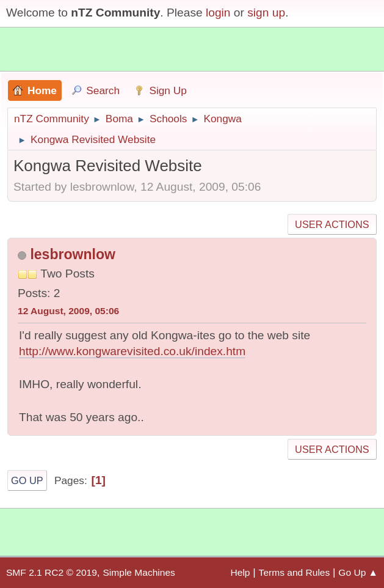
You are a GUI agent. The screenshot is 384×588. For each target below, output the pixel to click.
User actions (332, 224)
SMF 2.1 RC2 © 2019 (52, 572)
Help (241, 572)
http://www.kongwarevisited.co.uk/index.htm (132, 351)
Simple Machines (139, 572)
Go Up (27, 480)
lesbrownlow (72, 254)
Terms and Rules (295, 572)
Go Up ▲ (358, 572)
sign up (266, 13)
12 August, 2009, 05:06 (68, 311)
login (218, 13)
